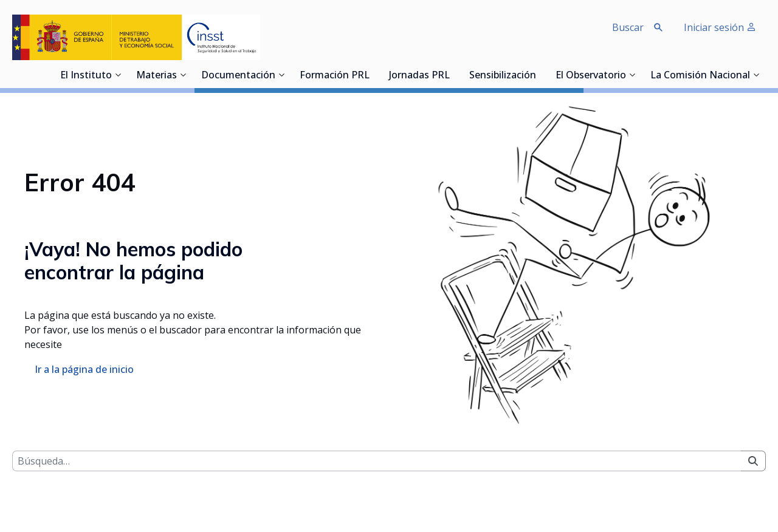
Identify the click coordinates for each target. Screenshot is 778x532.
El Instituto (86, 76)
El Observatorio (591, 76)
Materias (157, 76)
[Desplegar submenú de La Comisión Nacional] (756, 75)
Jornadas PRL (419, 76)
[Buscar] (377, 461)
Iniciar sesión (720, 27)
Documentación (238, 76)
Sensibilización (503, 76)
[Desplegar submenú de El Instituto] (118, 75)
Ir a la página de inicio (84, 369)
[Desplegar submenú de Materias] (183, 75)
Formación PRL (335, 76)
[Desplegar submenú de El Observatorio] (632, 75)
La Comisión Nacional (700, 76)
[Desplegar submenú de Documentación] (281, 75)
